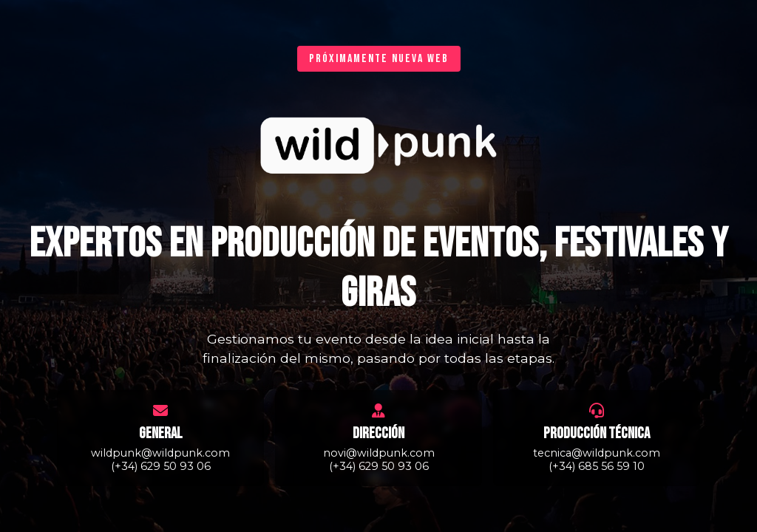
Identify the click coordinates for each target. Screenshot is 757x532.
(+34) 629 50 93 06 (161, 466)
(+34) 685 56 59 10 (597, 466)
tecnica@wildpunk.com (597, 453)
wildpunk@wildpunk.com (160, 453)
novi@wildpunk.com (379, 453)
